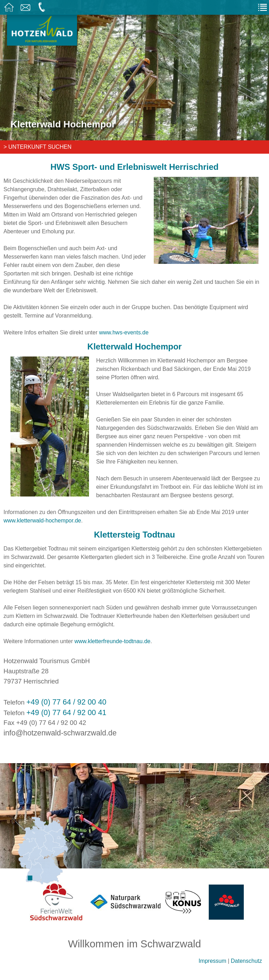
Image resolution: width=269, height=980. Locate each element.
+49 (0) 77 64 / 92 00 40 (66, 702)
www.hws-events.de (124, 332)
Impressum (212, 961)
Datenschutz (246, 961)
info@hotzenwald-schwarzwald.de (60, 733)
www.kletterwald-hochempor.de (42, 521)
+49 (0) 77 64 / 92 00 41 (66, 713)
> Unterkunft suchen (37, 147)
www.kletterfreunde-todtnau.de (112, 641)
